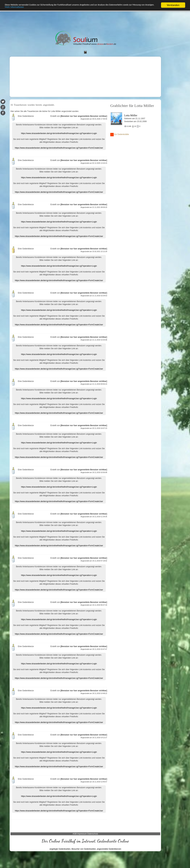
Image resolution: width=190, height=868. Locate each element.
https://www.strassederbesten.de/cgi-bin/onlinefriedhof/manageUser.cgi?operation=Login (59, 133)
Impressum (82, 834)
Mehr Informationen (43, 8)
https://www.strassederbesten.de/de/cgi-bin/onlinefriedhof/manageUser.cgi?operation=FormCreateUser (59, 148)
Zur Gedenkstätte (120, 135)
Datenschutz (93, 834)
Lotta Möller (131, 115)
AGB (75, 834)
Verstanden (173, 5)
